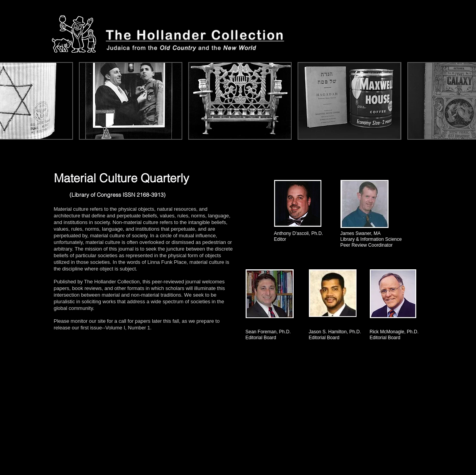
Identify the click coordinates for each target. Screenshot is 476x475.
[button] (131, 101)
